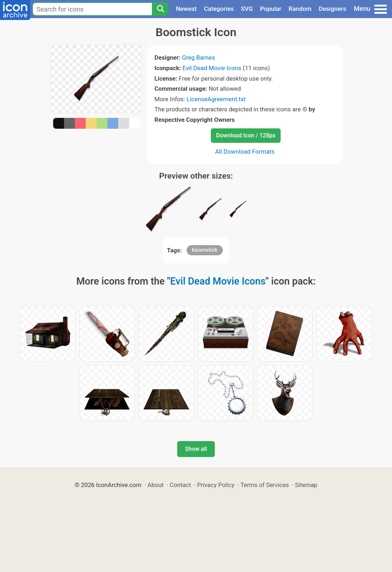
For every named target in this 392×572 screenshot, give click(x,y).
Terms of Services (265, 485)
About (156, 485)
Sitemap (306, 485)
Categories (219, 9)
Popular (271, 9)
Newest (186, 9)
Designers (332, 9)
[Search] (160, 9)
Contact (180, 485)
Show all (196, 449)
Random (300, 9)
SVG (247, 9)
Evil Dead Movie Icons (212, 68)
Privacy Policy (216, 485)
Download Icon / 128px (246, 135)
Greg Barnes (199, 57)
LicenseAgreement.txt (216, 99)
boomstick (205, 250)
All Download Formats (245, 151)
